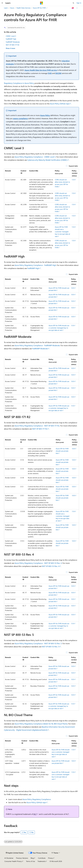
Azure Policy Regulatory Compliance (37, 799)
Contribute (42, 858)
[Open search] (73, 3)
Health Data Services (23, 8)
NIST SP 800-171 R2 (13, 45)
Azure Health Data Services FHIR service (41, 70)
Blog (32, 858)
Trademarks (41, 861)
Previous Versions (22, 858)
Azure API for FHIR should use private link (62, 451)
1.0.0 (73, 288)
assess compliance (20, 118)
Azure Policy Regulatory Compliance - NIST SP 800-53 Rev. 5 (38, 643)
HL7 (35, 814)
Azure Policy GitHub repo (60, 104)
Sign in (79, 3)
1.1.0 (73, 180)
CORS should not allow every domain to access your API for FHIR (62, 183)
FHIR (50, 73)
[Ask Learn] (73, 8)
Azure (12, 8)
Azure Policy (45, 115)
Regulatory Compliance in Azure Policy (19, 83)
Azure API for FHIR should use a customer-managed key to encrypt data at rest (62, 232)
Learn (6, 8)
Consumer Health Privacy (13, 861)
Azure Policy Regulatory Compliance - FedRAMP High (35, 265)
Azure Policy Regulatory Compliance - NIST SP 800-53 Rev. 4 (38, 563)
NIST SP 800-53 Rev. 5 (51, 647)
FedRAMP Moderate (13, 42)
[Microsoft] (41, 3)
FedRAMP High (11, 39)
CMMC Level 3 (11, 36)
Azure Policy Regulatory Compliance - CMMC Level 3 (35, 157)
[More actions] (77, 8)
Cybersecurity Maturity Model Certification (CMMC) (47, 160)
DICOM (58, 73)
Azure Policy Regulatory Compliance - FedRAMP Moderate (37, 345)
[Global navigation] (2, 3)
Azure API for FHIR (39, 8)
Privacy (51, 858)
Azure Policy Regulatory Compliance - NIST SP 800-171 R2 (37, 426)
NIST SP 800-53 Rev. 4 (51, 566)
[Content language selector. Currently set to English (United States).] (15, 853)
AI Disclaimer (9, 858)
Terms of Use (31, 861)
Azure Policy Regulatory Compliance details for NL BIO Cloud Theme (41, 724)
